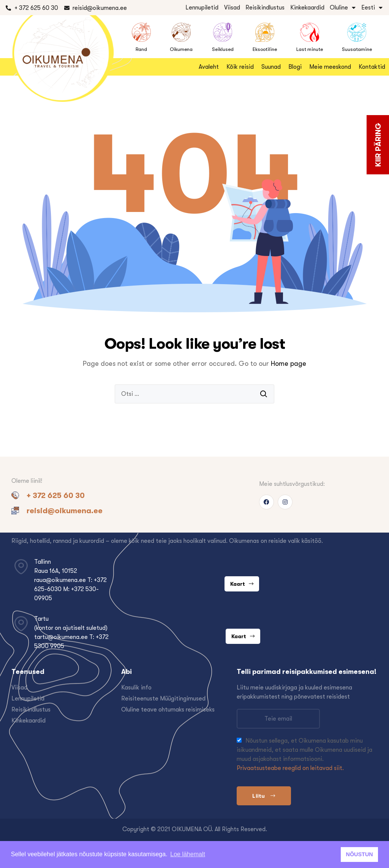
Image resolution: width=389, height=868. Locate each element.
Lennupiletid (202, 8)
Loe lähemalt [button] (188, 854)
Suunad (271, 67)
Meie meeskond (330, 67)
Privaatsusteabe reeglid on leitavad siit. (290, 768)
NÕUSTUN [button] (360, 854)
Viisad (232, 8)
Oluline (343, 8)
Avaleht (209, 67)
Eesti (372, 8)
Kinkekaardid (307, 8)
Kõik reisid (240, 67)
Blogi (295, 67)
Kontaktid (372, 67)
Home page (289, 364)
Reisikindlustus (265, 8)
